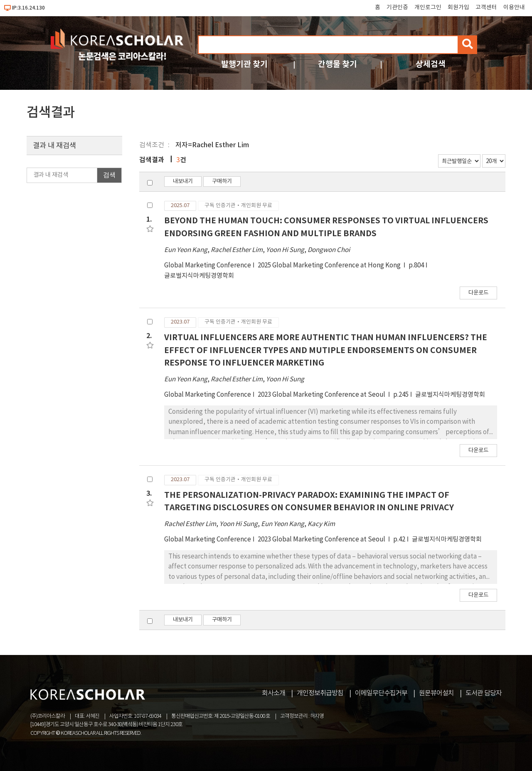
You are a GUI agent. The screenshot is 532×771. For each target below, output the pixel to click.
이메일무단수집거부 (381, 693)
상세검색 (431, 64)
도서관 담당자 (484, 693)
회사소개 (273, 693)
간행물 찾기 (337, 64)
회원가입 (458, 7)
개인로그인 (428, 7)
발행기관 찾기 (244, 64)
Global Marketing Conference (208, 266)
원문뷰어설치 (436, 693)
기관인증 (397, 7)
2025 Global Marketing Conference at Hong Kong (330, 266)
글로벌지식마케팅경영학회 (199, 276)
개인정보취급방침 (320, 693)
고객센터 (486, 7)
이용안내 (514, 7)
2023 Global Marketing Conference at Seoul (322, 395)
